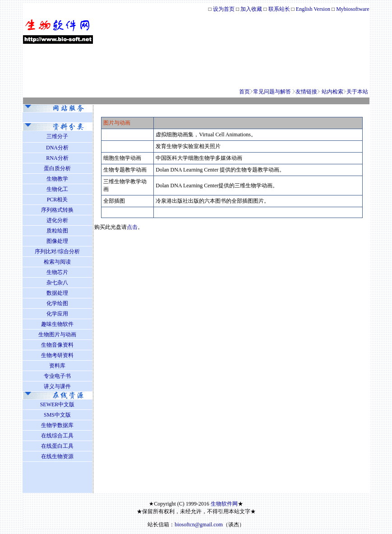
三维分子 (57, 136)
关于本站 (357, 92)
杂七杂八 (57, 283)
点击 (132, 227)
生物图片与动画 (57, 334)
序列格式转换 (57, 210)
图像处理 (57, 241)
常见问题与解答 (272, 92)
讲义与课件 (57, 386)
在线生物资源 (57, 456)
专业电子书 (57, 376)
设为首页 (224, 9)
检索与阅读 (57, 262)
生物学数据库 (57, 425)
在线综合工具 (57, 436)
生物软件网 (224, 504)
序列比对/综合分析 (57, 251)
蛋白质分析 (57, 168)
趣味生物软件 (57, 324)
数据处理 (57, 293)
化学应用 (57, 314)
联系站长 (280, 9)
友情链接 (306, 92)
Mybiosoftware (353, 9)
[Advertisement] (196, 66)
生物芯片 (57, 272)
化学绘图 (57, 303)
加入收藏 (251, 9)
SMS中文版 (57, 415)
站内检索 (332, 92)
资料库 (57, 366)
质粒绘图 (57, 231)
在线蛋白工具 (57, 446)
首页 (244, 92)
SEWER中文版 (58, 404)
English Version (313, 9)
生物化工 (57, 189)
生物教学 (57, 179)
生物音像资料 (57, 345)
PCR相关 (58, 200)
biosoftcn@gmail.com (199, 525)
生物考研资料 (57, 355)
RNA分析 (57, 158)
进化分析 (57, 220)
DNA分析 (57, 148)
